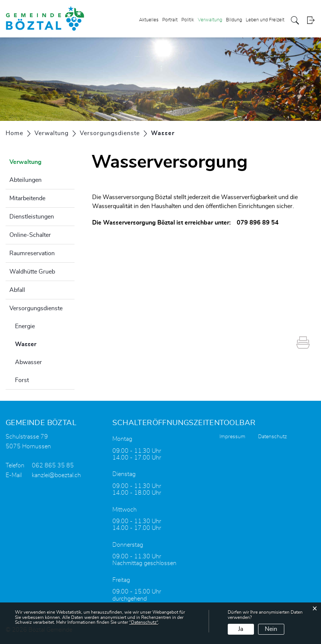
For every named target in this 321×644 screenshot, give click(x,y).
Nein (271, 629)
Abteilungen (25, 180)
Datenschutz (272, 437)
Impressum (232, 437)
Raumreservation (32, 253)
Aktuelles (149, 20)
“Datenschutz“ (144, 622)
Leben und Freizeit (265, 20)
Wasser (44, 343)
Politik (188, 20)
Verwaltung (210, 20)
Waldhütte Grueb (32, 272)
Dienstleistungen (32, 217)
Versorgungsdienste (36, 308)
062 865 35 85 (53, 466)
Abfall (17, 290)
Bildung (234, 20)
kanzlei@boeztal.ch (56, 475)
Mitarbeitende (27, 198)
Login (311, 20)
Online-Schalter (30, 235)
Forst (22, 380)
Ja (241, 629)
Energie (25, 326)
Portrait (170, 20)
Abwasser (28, 362)
